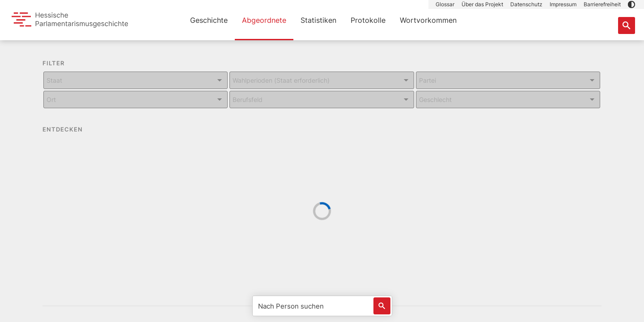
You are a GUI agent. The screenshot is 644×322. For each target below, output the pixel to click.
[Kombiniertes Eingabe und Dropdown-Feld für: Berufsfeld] (322, 100)
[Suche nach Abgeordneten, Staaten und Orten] (627, 25)
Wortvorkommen (428, 20)
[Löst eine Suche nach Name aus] (382, 306)
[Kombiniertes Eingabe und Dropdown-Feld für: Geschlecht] (508, 100)
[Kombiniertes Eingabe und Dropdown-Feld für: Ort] (136, 100)
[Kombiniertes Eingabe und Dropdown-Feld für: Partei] (508, 80)
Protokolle (368, 20)
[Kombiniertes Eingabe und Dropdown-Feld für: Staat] (136, 80)
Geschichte (209, 20)
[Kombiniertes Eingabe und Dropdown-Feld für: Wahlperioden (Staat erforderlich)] (322, 80)
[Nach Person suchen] (322, 306)
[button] (631, 4)
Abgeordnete (264, 20)
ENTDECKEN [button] (69, 130)
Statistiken (318, 20)
